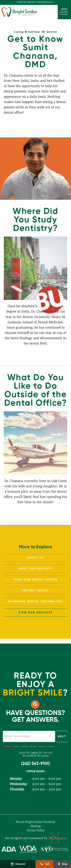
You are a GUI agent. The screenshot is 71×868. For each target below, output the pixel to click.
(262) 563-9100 (35, 764)
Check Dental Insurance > (36, 2)
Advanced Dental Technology (36, 602)
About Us (35, 558)
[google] (35, 704)
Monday (16, 779)
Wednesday (18, 784)
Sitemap (36, 826)
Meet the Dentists (35, 569)
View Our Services (35, 613)
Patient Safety (35, 591)
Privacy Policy (36, 831)
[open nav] (64, 12)
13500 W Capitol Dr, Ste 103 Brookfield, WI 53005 (35, 754)
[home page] (19, 12)
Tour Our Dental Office (36, 580)
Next (62, 736)
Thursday (17, 789)
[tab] (7, 746)
